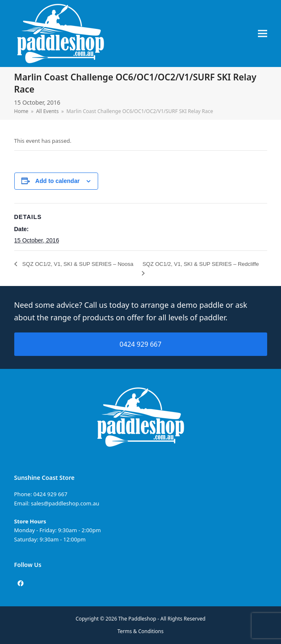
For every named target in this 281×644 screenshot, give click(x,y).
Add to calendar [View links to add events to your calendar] (57, 181)
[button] (263, 34)
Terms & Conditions (140, 631)
